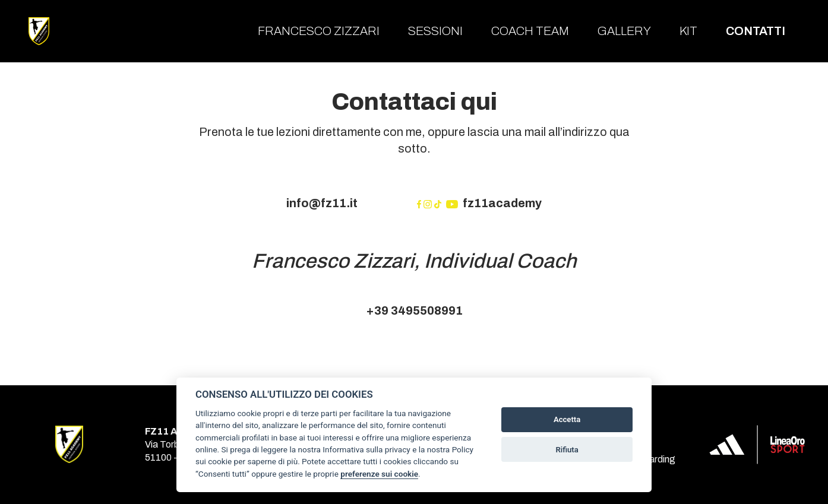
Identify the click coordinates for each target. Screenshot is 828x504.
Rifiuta (567, 450)
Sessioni (435, 31)
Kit (688, 31)
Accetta (567, 419)
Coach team (530, 31)
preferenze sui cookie (379, 474)
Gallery (624, 31)
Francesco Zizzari (319, 31)
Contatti (756, 31)
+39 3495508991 (414, 310)
